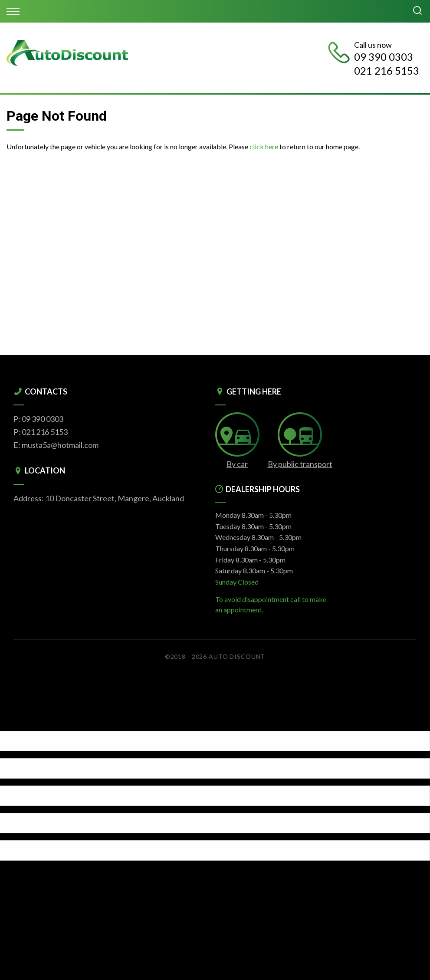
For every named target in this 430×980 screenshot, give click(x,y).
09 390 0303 (384, 57)
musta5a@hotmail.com (60, 445)
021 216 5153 (387, 71)
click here (264, 146)
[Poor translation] (21, 723)
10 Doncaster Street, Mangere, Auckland (115, 498)
